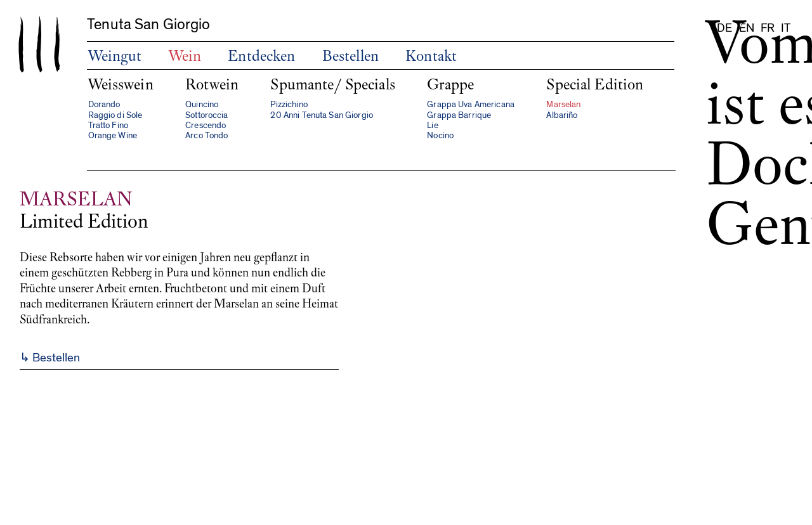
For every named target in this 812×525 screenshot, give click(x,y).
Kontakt (431, 56)
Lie (432, 126)
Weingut (115, 56)
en (747, 28)
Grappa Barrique (459, 115)
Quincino (202, 105)
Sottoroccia (207, 115)
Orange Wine (113, 136)
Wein (185, 56)
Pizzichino (289, 105)
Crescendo (206, 126)
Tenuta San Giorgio (148, 25)
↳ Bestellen (50, 358)
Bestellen (350, 56)
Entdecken (261, 56)
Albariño (562, 115)
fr (768, 28)
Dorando (104, 105)
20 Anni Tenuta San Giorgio (322, 115)
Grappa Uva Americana (471, 105)
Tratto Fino (108, 126)
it (786, 28)
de (724, 28)
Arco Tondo (206, 136)
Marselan (563, 105)
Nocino (440, 136)
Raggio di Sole (115, 115)
